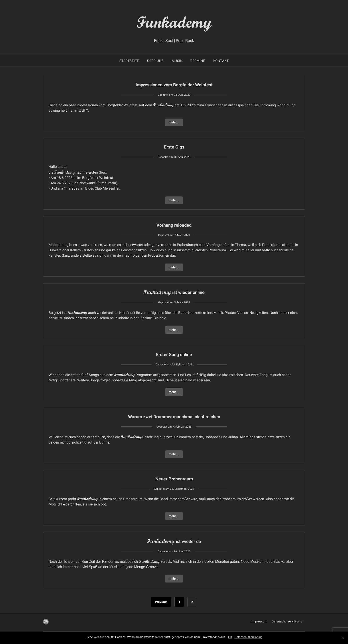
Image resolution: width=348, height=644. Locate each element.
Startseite (129, 61)
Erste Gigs (174, 147)
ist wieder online (174, 292)
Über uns (155, 61)
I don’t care (67, 380)
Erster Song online (174, 355)
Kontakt (221, 61)
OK (230, 637)
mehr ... (174, 122)
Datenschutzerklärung (287, 621)
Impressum (259, 621)
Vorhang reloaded (174, 225)
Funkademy (174, 22)
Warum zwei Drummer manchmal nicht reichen (174, 417)
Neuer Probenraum (174, 479)
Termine (198, 61)
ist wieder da (174, 541)
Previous (161, 602)
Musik (177, 61)
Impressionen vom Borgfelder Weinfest (174, 85)
